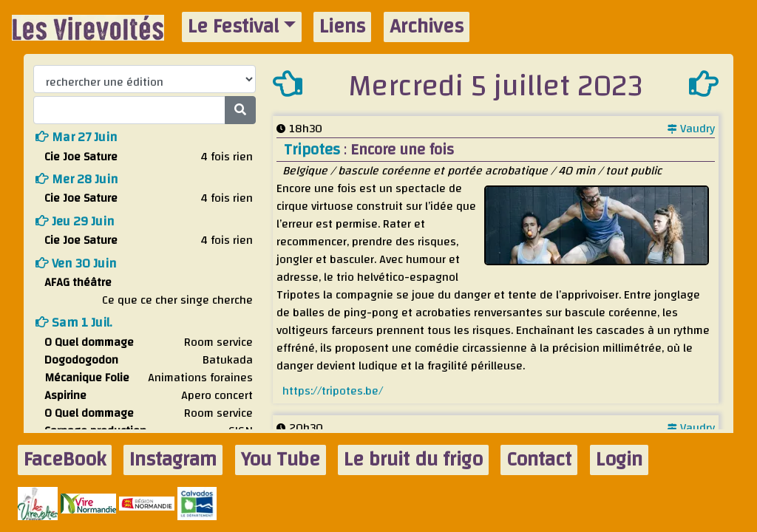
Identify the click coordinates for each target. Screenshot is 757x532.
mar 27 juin (77, 137)
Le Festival (233, 27)
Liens (342, 27)
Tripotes (314, 150)
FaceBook (65, 460)
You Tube (281, 460)
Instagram (173, 460)
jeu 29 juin (75, 221)
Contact (539, 460)
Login (619, 460)
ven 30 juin (76, 263)
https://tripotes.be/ (333, 391)
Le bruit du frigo (413, 460)
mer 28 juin (77, 179)
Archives (427, 27)
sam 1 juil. (74, 323)
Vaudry (691, 129)
